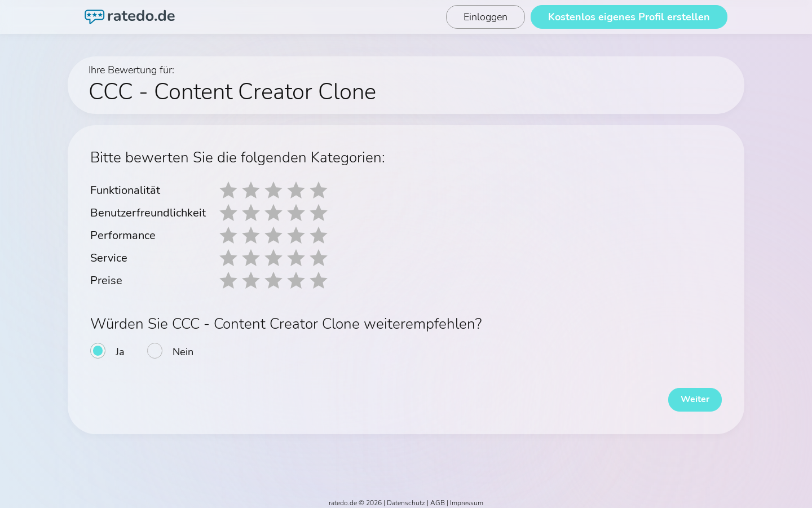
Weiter (688, 395)
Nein (183, 352)
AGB (438, 498)
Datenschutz (406, 498)
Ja (120, 352)
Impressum (467, 498)
